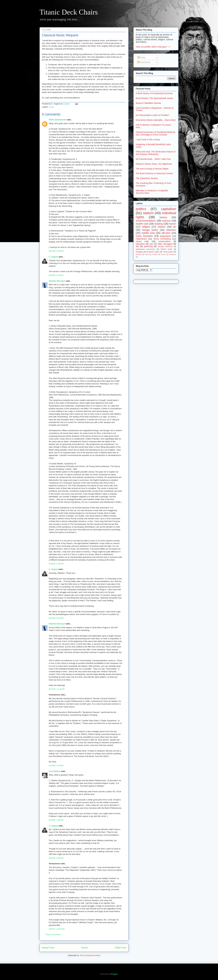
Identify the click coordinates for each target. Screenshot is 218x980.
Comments (144, 62)
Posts (141, 58)
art (175, 227)
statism (148, 213)
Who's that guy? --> (161, 47)
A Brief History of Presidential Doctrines (154, 93)
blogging (139, 252)
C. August (53, 257)
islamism (171, 230)
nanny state (142, 241)
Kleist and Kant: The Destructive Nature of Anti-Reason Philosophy (156, 153)
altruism (166, 233)
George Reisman (165, 247)
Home (85, 948)
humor (172, 224)
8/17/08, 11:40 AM (57, 689)
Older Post (121, 948)
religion (146, 227)
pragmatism (166, 236)
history (163, 217)
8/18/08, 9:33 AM (56, 765)
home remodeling (162, 239)
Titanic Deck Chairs (69, 12)
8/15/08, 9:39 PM (56, 251)
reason (162, 227)
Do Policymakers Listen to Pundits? (152, 115)
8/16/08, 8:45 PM (56, 618)
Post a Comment (53, 935)
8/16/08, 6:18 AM (56, 275)
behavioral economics (145, 249)
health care (142, 224)
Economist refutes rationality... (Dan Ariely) (156, 120)
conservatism (164, 241)
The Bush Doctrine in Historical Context (154, 173)
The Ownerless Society (147, 178)
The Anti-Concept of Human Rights (152, 169)
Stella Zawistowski (57, 120)
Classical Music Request (60, 35)
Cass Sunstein (144, 236)
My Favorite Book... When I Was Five (153, 159)
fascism (139, 254)
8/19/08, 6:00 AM (56, 858)
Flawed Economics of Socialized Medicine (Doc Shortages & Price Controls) (156, 133)
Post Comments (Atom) (90, 955)
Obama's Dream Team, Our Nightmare (154, 164)
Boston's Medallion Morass (148, 103)
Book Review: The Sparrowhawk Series (154, 98)
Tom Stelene (54, 771)
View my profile (143, 47)
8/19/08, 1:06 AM (56, 820)
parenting (148, 246)
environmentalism (146, 221)
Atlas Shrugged (165, 244)
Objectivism (141, 239)
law (137, 246)
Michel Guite (166, 249)
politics (141, 209)
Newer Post (48, 948)
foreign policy (150, 230)
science (166, 221)
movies (155, 254)
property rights (153, 252)
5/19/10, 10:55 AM (57, 929)
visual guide (168, 252)
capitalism (168, 209)
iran (151, 244)
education (140, 244)
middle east (148, 233)
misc (147, 254)
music (51, 107)
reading (159, 224)
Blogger (114, 974)
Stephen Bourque (57, 281)
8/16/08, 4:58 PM (56, 564)
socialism (173, 254)
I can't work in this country (148, 140)
